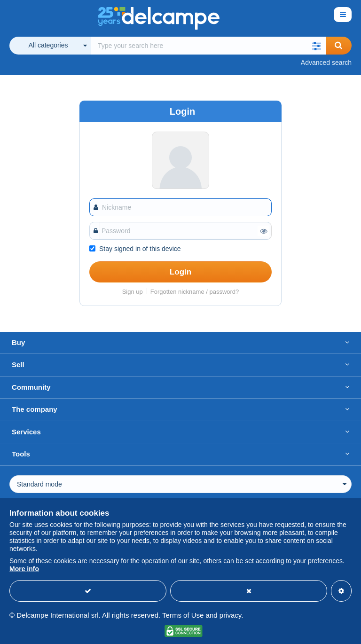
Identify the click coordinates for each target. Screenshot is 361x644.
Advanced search (326, 63)
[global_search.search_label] (208, 46)
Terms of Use (183, 615)
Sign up (133, 292)
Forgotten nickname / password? (195, 292)
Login (180, 272)
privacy (230, 615)
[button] (317, 46)
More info (24, 569)
